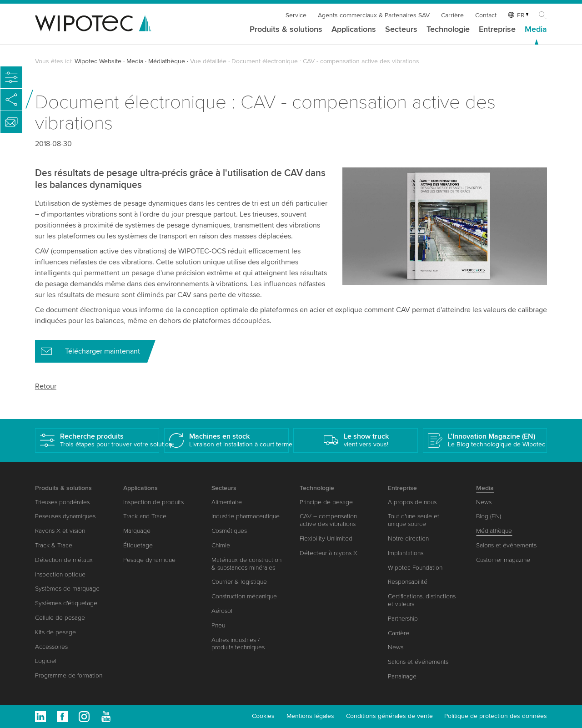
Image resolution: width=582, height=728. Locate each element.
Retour (46, 386)
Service (296, 15)
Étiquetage (138, 545)
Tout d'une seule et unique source (414, 520)
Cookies (263, 716)
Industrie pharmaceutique (246, 516)
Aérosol (222, 611)
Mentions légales (310, 716)
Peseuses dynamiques (65, 516)
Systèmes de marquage (67, 589)
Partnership (403, 619)
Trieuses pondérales (62, 502)
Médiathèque (167, 61)
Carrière (452, 15)
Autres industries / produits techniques (238, 644)
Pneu (218, 625)
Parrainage (402, 676)
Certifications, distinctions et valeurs (422, 600)
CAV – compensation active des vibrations (328, 520)
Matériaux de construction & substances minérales (246, 564)
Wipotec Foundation (415, 568)
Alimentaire (227, 502)
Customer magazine (503, 560)
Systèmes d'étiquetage (66, 603)
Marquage (137, 531)
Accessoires (51, 647)
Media (536, 30)
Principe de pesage (326, 502)
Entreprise (497, 30)
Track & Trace (54, 545)
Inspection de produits (153, 502)
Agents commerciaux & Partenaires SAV (374, 15)
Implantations (406, 553)
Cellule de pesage (60, 618)
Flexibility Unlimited (326, 538)
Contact (486, 15)
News (396, 647)
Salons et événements (418, 662)
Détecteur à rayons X (329, 553)
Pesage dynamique (149, 560)
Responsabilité (408, 582)
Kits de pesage (55, 632)
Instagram (84, 717)
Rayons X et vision (60, 531)
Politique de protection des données (496, 716)
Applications (354, 30)
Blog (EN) (489, 516)
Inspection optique (60, 574)
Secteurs (401, 30)
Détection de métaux (64, 560)
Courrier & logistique (239, 582)
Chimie (221, 545)
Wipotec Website (98, 61)
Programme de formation (69, 675)
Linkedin (40, 717)
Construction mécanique (244, 596)
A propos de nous (412, 502)
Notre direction (408, 538)
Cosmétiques (229, 531)
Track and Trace (145, 516)
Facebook (62, 717)
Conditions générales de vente (389, 716)
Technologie (448, 30)
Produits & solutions (286, 30)
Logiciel (46, 661)
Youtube (106, 717)
